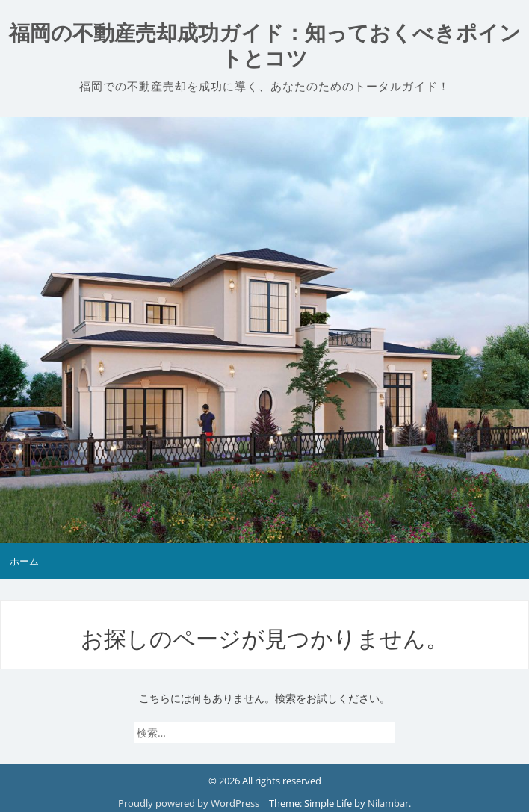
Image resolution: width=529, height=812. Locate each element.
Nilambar (388, 803)
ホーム (24, 561)
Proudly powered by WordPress (190, 803)
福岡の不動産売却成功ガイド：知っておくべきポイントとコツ (265, 46)
